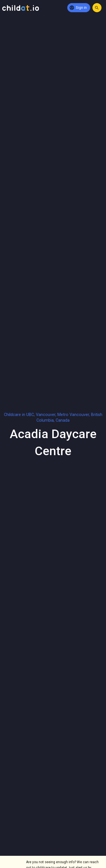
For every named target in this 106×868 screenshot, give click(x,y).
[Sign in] (79, 8)
